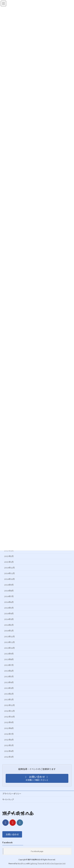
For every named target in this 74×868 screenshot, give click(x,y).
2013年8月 (9, 659)
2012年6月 (9, 740)
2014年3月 (9, 619)
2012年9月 (9, 722)
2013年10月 (9, 648)
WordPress (22, 864)
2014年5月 (9, 608)
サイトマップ (8, 800)
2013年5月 (9, 677)
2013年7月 (9, 665)
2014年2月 (9, 625)
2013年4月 (9, 682)
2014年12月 (9, 568)
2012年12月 (9, 705)
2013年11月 (9, 642)
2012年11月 (9, 711)
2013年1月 (9, 699)
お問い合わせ (12, 834)
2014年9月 (9, 585)
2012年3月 (9, 757)
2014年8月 (9, 591)
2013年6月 (9, 671)
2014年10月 (9, 579)
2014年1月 (9, 631)
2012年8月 (9, 728)
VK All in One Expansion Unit (55, 864)
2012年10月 (9, 717)
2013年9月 (9, 654)
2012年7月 (9, 734)
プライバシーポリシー (12, 794)
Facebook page (37, 851)
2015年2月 (9, 556)
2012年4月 (9, 751)
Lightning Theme (36, 864)
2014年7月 (9, 596)
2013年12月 (9, 636)
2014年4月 (9, 614)
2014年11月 (9, 573)
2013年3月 (9, 688)
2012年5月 (9, 745)
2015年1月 (9, 562)
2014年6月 (9, 602)
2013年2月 (9, 694)
